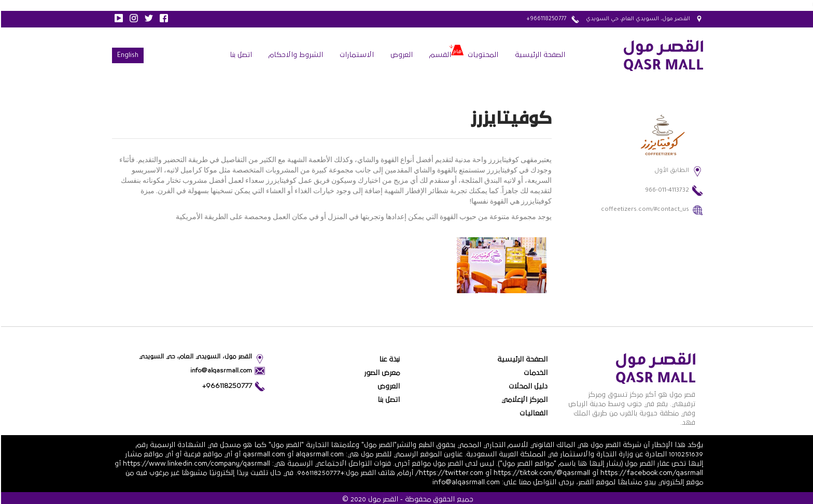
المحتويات (482, 55)
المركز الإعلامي (523, 400)
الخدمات (535, 373)
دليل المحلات (527, 386)
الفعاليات (532, 413)
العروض (401, 55)
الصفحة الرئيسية (539, 55)
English (127, 56)
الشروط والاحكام (295, 55)
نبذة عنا (388, 359)
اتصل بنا (240, 55)
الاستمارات (356, 55)
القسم (439, 55)
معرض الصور (381, 373)
